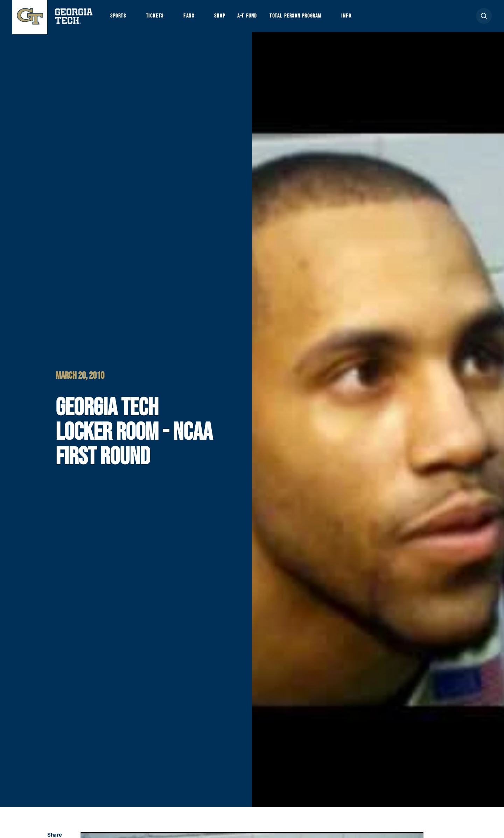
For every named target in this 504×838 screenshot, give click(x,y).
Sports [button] (119, 18)
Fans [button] (192, 18)
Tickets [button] (157, 18)
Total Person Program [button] (303, 18)
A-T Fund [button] (253, 18)
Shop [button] (224, 18)
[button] (484, 18)
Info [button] (357, 18)
